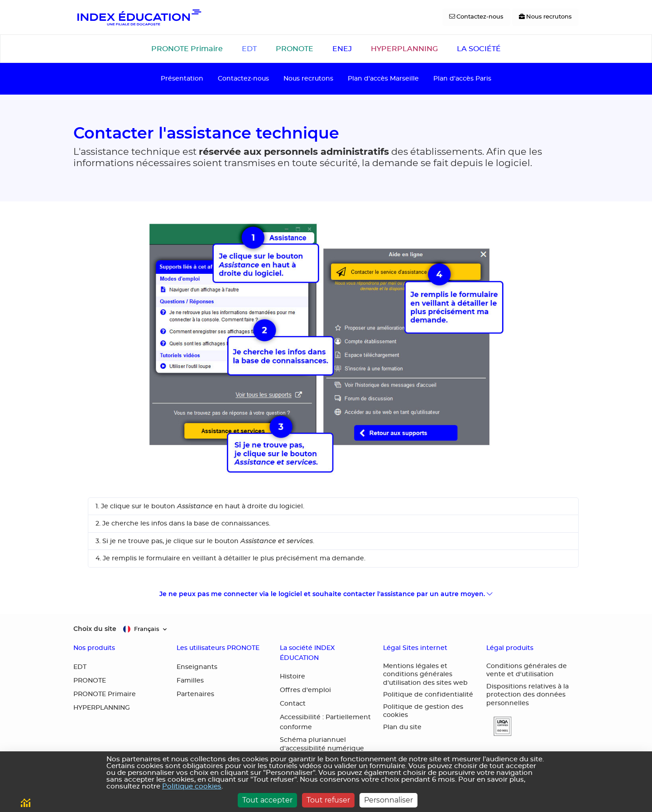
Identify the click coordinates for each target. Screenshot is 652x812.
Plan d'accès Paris (462, 79)
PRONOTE (295, 49)
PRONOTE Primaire (187, 49)
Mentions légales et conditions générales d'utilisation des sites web (425, 675)
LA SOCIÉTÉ (479, 49)
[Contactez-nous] (476, 17)
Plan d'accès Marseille (383, 79)
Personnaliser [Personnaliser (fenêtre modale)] (388, 800)
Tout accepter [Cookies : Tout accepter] (267, 800)
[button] (499, 726)
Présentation (182, 79)
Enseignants (197, 667)
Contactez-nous (243, 79)
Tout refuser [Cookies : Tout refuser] (328, 800)
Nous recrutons (308, 79)
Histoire (292, 677)
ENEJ (342, 49)
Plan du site (402, 727)
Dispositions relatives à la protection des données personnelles (527, 695)
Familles (190, 681)
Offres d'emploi (305, 690)
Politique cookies (192, 786)
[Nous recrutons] (545, 17)
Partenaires (195, 694)
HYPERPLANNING (404, 49)
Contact (293, 704)
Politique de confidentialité (428, 695)
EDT (249, 49)
